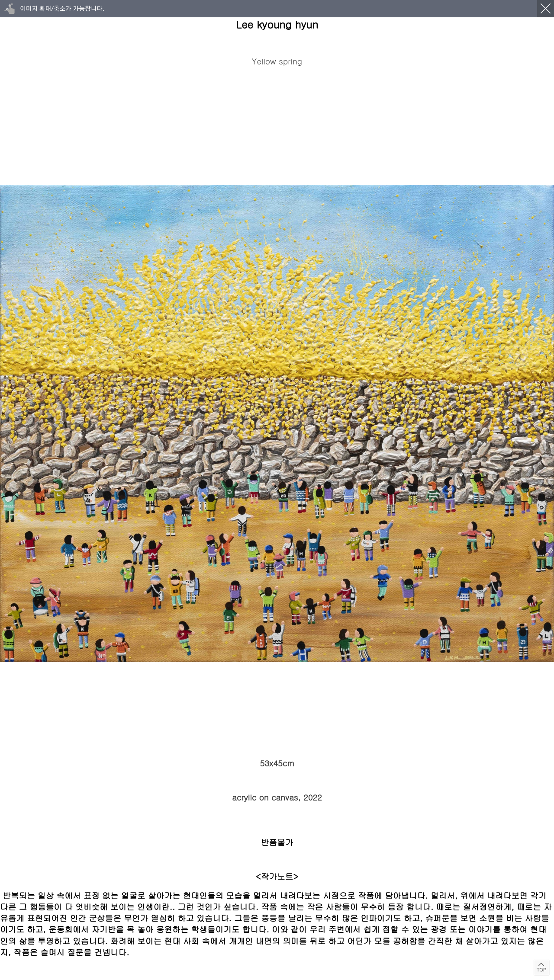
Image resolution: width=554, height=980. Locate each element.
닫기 (546, 8)
